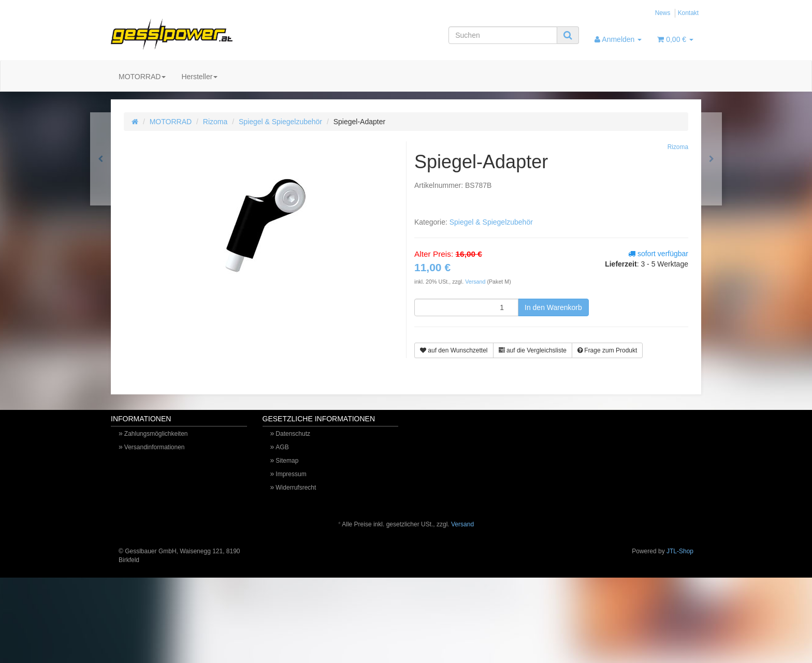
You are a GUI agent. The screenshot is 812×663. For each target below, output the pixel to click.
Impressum (291, 474)
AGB (282, 447)
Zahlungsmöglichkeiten (156, 434)
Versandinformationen (155, 447)
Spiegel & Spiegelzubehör (280, 122)
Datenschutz (293, 434)
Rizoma (215, 122)
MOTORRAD (142, 77)
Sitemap (287, 461)
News (663, 13)
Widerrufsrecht (296, 488)
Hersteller (199, 77)
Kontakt (688, 13)
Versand (476, 282)
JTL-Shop (680, 551)
